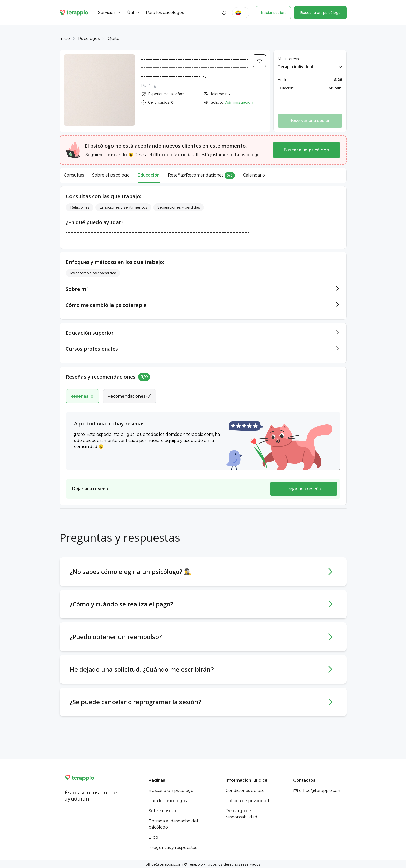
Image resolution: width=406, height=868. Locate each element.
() (82, 395)
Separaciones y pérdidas (179, 207)
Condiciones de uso (245, 789)
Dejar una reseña (304, 488)
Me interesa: (289, 59)
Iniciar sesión (273, 13)
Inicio (65, 39)
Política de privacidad (247, 800)
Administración (239, 102)
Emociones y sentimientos (123, 207)
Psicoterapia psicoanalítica (93, 273)
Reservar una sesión (310, 121)
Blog (153, 836)
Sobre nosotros (164, 810)
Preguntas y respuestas (173, 846)
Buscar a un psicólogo (320, 13)
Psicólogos (89, 39)
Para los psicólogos (168, 800)
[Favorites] (224, 13)
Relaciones (80, 207)
